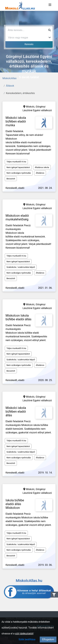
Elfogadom (48, 639)
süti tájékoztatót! (24, 634)
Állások (10, 86)
